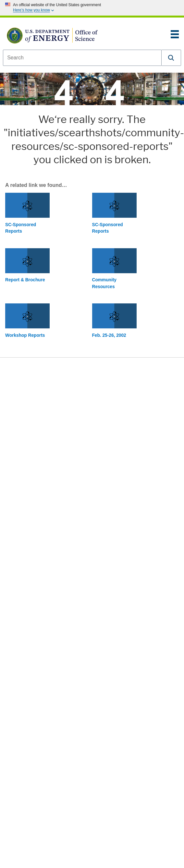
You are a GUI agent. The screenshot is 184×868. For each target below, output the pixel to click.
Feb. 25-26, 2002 (109, 335)
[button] (171, 58)
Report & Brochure (25, 280)
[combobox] (82, 58)
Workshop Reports (25, 335)
